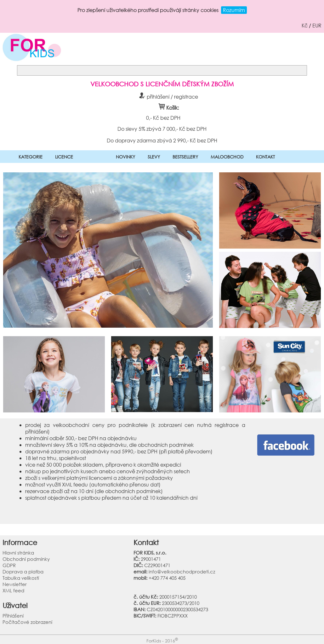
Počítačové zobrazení (27, 622)
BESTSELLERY (185, 157)
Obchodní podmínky (26, 559)
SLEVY (154, 157)
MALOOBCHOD (227, 157)
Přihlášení (13, 616)
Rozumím (234, 10)
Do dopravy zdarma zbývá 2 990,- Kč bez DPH (162, 140)
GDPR (9, 565)
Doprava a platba (23, 572)
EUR (317, 25)
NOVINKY (125, 157)
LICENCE (64, 157)
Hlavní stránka (18, 553)
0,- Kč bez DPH (163, 118)
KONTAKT (265, 157)
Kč (305, 25)
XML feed (13, 590)
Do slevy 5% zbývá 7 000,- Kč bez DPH (162, 129)
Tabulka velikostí (21, 578)
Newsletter (15, 584)
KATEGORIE (31, 157)
